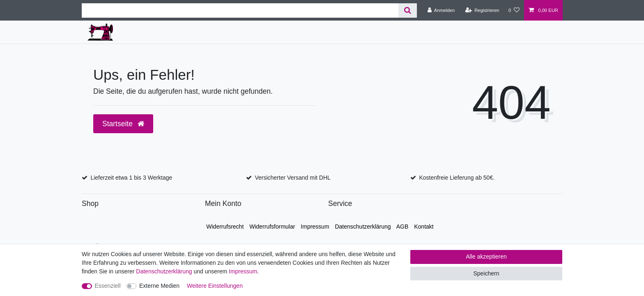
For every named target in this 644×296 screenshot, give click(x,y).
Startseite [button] (123, 124)
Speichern (486, 273)
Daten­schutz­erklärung (363, 227)
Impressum (315, 227)
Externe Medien (159, 286)
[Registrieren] (482, 10)
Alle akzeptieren (486, 257)
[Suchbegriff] (240, 10)
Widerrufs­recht (225, 227)
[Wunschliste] (514, 10)
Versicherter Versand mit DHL (292, 178)
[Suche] (408, 10)
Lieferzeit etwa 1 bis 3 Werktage (131, 178)
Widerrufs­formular (272, 227)
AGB (402, 227)
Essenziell (108, 286)
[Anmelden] (441, 10)
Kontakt (424, 227)
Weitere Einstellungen (215, 286)
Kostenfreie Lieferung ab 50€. (457, 178)
